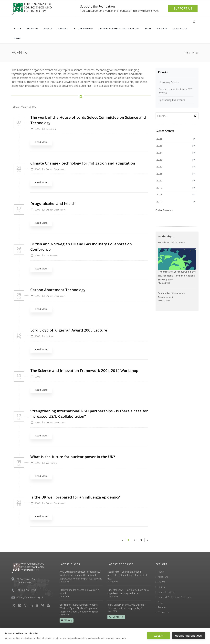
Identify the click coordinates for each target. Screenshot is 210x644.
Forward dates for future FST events (175, 91)
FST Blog (67, 620)
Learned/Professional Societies (174, 597)
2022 (176, 167)
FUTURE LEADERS (83, 28)
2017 (176, 201)
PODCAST (162, 28)
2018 (176, 194)
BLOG (148, 28)
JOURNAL (63, 28)
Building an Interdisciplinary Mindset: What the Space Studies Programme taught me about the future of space (79, 608)
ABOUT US (32, 28)
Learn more (120, 638)
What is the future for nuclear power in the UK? (73, 457)
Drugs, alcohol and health (53, 203)
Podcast (162, 607)
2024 (176, 153)
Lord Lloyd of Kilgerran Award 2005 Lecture (69, 330)
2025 (176, 146)
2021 (176, 174)
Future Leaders (166, 592)
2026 (176, 139)
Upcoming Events (169, 82)
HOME (17, 28)
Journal (162, 587)
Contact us (164, 612)
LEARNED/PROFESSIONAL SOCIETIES (119, 28)
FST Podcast (116, 617)
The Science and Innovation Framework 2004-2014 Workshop (84, 370)
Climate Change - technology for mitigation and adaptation (83, 163)
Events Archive (165, 131)
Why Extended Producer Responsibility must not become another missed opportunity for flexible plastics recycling (81, 575)
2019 (176, 188)
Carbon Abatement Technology (58, 290)
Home (187, 53)
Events (163, 72)
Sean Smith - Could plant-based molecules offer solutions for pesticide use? (128, 575)
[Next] (147, 540)
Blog (160, 602)
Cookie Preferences (189, 636)
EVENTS (48, 28)
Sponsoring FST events (172, 100)
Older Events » (164, 210)
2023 (176, 160)
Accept (159, 636)
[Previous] (122, 540)
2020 (176, 180)
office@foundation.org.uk (30, 597)
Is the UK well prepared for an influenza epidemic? (75, 497)
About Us (163, 577)
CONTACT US (180, 28)
